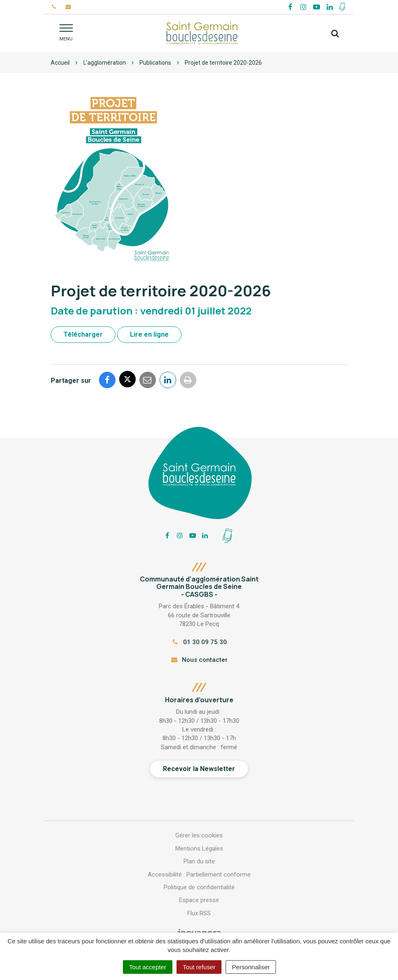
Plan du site (199, 861)
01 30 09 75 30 (199, 642)
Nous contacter (199, 660)
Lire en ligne (149, 334)
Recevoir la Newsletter (199, 769)
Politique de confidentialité (199, 887)
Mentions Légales (199, 849)
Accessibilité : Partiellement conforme (199, 874)
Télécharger (83, 334)
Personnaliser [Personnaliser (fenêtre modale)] (251, 967)
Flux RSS (199, 913)
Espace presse (199, 900)
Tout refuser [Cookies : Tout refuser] (199, 967)
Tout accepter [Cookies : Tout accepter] (148, 967)
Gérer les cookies (199, 835)
